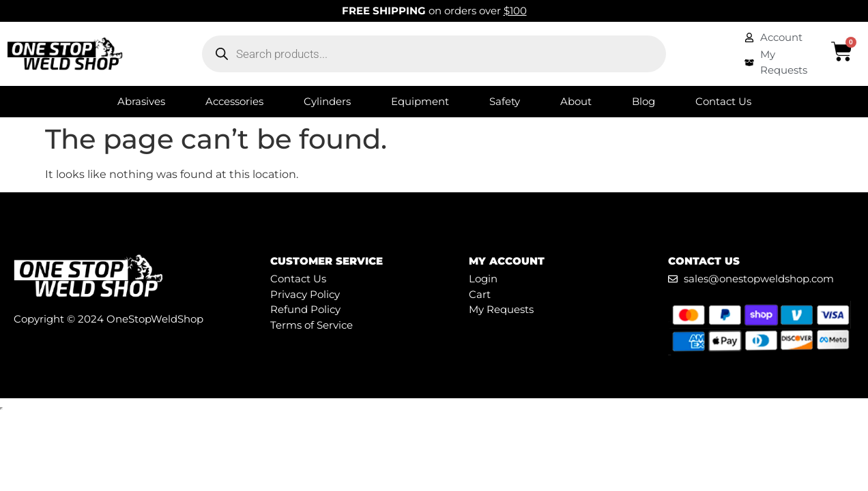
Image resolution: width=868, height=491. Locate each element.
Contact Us (723, 101)
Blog (643, 101)
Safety (505, 101)
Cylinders (327, 101)
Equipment (420, 101)
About (576, 101)
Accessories (234, 101)
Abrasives (141, 101)
